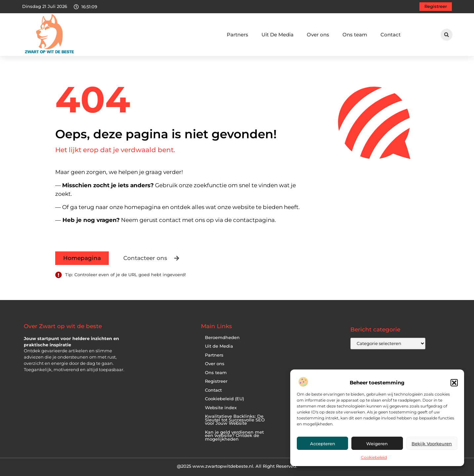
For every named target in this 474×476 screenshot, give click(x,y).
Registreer (216, 381)
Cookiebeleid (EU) (224, 399)
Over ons (318, 35)
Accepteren (323, 444)
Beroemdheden (222, 338)
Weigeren (377, 444)
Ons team (355, 35)
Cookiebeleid (374, 457)
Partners (237, 35)
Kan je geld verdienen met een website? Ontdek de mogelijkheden (234, 436)
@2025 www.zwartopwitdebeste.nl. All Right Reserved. (237, 466)
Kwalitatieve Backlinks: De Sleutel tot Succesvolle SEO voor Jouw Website (235, 420)
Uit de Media (219, 346)
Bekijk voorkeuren (432, 444)
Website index (221, 408)
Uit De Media (277, 35)
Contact (391, 35)
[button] (454, 383)
